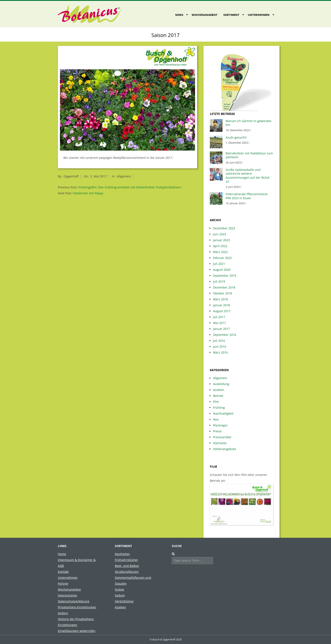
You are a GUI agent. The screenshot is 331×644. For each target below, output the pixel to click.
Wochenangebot (205, 15)
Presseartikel (222, 437)
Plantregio (220, 425)
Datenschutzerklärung (74, 601)
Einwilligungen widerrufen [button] (77, 631)
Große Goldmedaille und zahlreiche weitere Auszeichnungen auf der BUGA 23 (248, 176)
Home (62, 554)
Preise (217, 431)
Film (216, 402)
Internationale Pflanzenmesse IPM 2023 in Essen (247, 196)
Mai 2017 (219, 323)
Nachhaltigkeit (223, 413)
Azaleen (219, 390)
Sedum (120, 595)
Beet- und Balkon (127, 566)
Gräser (120, 589)
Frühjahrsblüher (126, 560)
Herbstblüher (124, 601)
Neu (216, 419)
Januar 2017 (221, 329)
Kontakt (63, 572)
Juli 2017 (219, 317)
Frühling (219, 408)
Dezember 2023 (224, 228)
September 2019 (225, 276)
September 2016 (225, 335)
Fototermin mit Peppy (88, 193)
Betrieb (218, 396)
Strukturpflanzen (127, 572)
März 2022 (220, 252)
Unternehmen (259, 15)
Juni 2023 (220, 234)
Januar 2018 (221, 305)
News (179, 15)
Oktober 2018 (222, 293)
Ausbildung (221, 384)
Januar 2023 (221, 240)
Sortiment (231, 15)
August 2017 (222, 311)
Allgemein (124, 176)
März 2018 (220, 299)
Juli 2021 (219, 264)
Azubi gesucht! (236, 137)
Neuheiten (122, 554)
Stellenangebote (225, 449)
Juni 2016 (220, 347)
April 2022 (220, 246)
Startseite (220, 443)
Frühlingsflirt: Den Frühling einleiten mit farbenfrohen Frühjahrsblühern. (130, 187)
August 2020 (222, 270)
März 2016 (220, 352)
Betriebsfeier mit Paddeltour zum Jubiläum (249, 155)
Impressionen (68, 595)
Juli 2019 (219, 281)
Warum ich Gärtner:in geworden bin (249, 123)
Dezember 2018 (224, 287)
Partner (63, 583)
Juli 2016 (219, 341)
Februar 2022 (222, 258)
